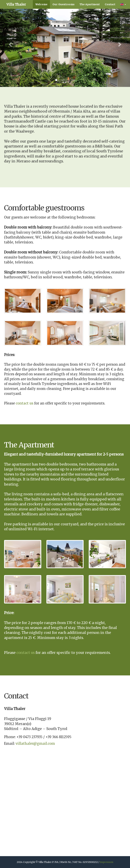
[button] (123, 17)
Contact (110, 17)
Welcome (41, 17)
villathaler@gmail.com (35, 743)
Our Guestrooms (63, 17)
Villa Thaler (27, 8)
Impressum (106, 862)
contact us (25, 403)
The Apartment (90, 17)
